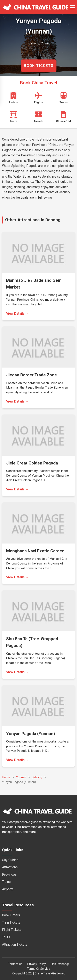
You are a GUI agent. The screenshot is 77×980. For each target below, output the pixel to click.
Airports (8, 889)
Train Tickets (11, 922)
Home (6, 777)
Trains (6, 882)
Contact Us (15, 964)
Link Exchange (60, 964)
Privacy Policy (37, 964)
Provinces (9, 875)
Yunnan (21, 777)
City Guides (10, 860)
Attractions (10, 867)
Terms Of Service (38, 969)
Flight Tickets (12, 930)
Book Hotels (11, 915)
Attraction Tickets (15, 945)
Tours (6, 937)
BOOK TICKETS (39, 66)
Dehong (37, 777)
